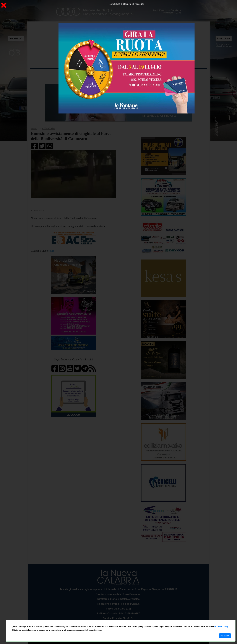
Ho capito (225, 636)
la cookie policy (222, 626)
